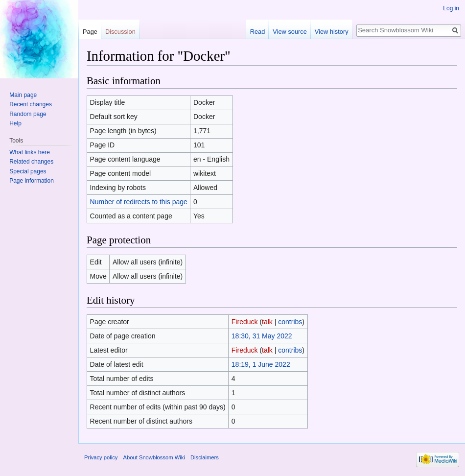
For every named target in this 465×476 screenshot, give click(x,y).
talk (267, 322)
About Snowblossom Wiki (154, 457)
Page (90, 32)
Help (15, 123)
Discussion (120, 32)
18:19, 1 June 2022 (261, 364)
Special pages (28, 171)
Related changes (31, 162)
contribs (290, 322)
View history (332, 32)
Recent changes (31, 104)
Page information (32, 181)
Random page (28, 114)
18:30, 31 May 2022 (262, 336)
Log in (451, 8)
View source (290, 32)
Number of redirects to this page (139, 202)
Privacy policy (101, 457)
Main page (23, 95)
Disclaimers (205, 457)
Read (258, 32)
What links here (30, 152)
